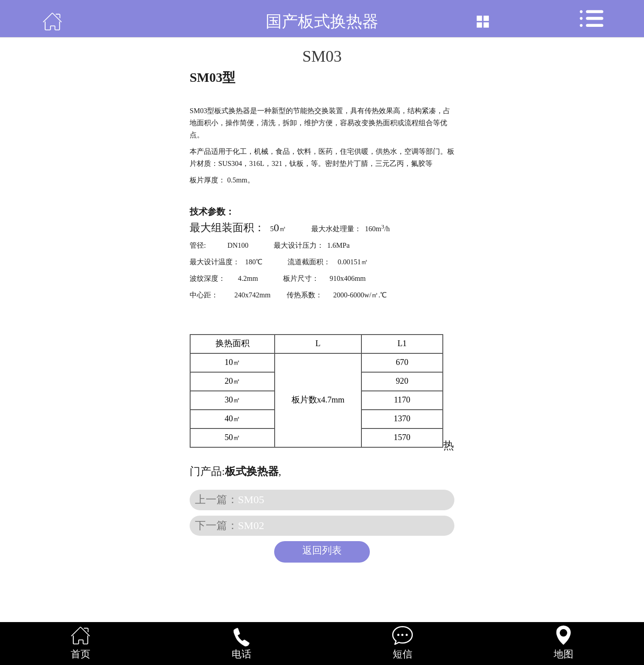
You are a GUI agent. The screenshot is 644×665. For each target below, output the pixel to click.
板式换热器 (268, 77)
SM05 (251, 500)
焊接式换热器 (314, 471)
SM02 (251, 525)
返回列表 (322, 551)
